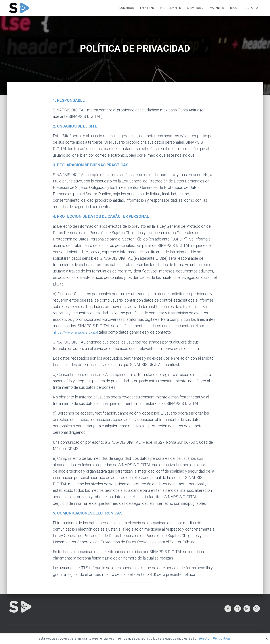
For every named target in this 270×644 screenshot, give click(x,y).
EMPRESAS (147, 8)
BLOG (234, 8)
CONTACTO (251, 8)
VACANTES (217, 8)
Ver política (221, 638)
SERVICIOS (195, 8)
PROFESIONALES (170, 8)
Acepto (204, 638)
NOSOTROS (126, 8)
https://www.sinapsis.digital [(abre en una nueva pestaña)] (76, 332)
